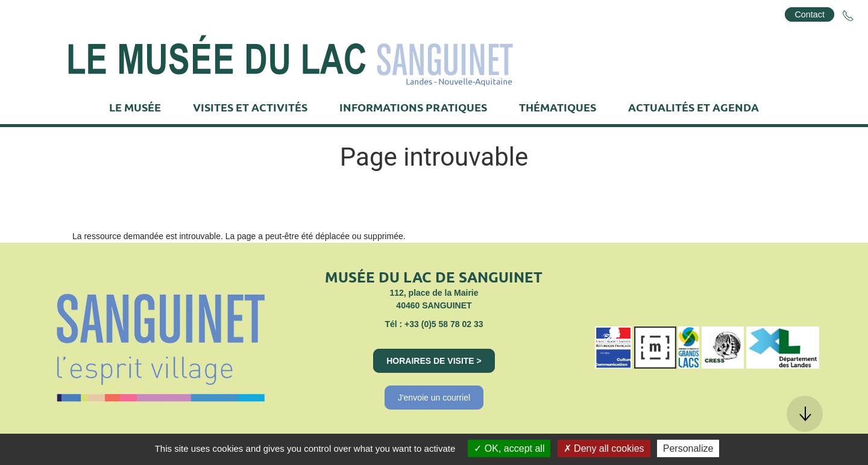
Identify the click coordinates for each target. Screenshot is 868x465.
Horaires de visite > (434, 361)
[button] (805, 414)
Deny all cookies (604, 448)
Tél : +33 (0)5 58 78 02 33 (434, 324)
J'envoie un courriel (434, 398)
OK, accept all (509, 448)
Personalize (688, 448)
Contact (810, 14)
